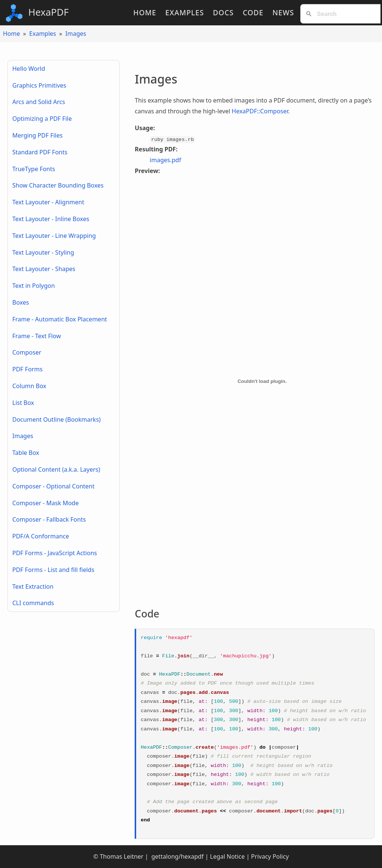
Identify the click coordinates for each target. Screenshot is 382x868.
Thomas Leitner (121, 856)
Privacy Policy (270, 856)
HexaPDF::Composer (260, 111)
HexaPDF (37, 13)
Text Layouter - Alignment (48, 202)
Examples (185, 12)
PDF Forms (27, 369)
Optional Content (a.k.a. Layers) (56, 469)
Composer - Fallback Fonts (49, 519)
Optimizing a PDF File (42, 119)
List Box (23, 403)
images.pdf (165, 160)
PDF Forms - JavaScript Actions (55, 553)
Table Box (26, 453)
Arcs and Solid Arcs (39, 102)
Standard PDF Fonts (40, 152)
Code (253, 12)
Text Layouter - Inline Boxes (51, 219)
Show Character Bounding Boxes (58, 185)
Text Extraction (33, 586)
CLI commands (33, 603)
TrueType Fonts (34, 169)
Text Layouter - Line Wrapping (54, 236)
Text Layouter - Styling (43, 252)
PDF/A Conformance (41, 536)
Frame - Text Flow (37, 336)
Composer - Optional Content (53, 486)
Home (145, 12)
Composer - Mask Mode (46, 503)
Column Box (29, 386)
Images (76, 34)
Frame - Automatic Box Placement (60, 319)
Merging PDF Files (37, 135)
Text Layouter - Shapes (44, 269)
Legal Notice (227, 856)
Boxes (21, 302)
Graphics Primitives (39, 85)
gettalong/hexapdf (177, 856)
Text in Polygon (34, 286)
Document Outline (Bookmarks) (57, 419)
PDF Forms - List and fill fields (53, 570)
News (283, 12)
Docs (223, 12)
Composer (27, 352)
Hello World (29, 69)
